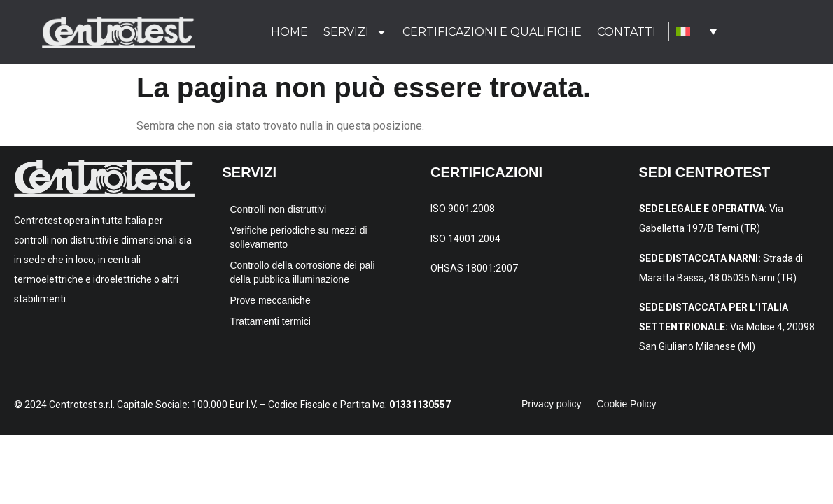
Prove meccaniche (271, 300)
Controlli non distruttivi (279, 209)
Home (289, 32)
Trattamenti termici (271, 321)
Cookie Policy (627, 404)
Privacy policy (552, 404)
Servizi (355, 32)
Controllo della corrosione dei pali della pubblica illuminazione (303, 272)
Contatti (626, 32)
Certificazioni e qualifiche (492, 32)
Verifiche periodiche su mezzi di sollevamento (299, 237)
